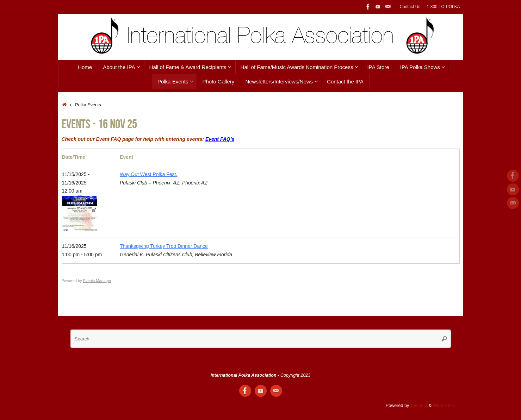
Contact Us (410, 7)
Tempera (419, 406)
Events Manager (97, 281)
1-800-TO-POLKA (443, 7)
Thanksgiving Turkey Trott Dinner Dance (164, 246)
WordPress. (445, 406)
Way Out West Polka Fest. (148, 174)
